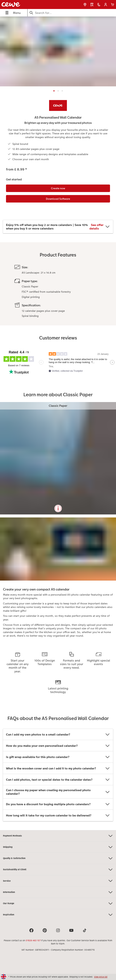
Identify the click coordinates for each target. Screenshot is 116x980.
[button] (106, 5)
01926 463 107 (33, 940)
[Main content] (58, 423)
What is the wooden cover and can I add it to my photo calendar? (58, 768)
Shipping (58, 847)
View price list (101, 977)
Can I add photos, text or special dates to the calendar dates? (58, 780)
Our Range (58, 903)
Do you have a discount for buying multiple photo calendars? (58, 804)
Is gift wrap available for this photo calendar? (58, 757)
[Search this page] (72, 13)
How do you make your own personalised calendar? (58, 746)
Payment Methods (58, 836)
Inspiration (58, 915)
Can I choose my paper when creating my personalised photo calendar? (58, 792)
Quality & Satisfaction (58, 858)
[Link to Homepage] (22, 4)
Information (58, 892)
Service (58, 881)
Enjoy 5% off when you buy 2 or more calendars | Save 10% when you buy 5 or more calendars (58, 227)
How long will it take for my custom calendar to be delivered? (58, 815)
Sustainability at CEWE (58, 870)
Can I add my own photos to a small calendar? (58, 734)
